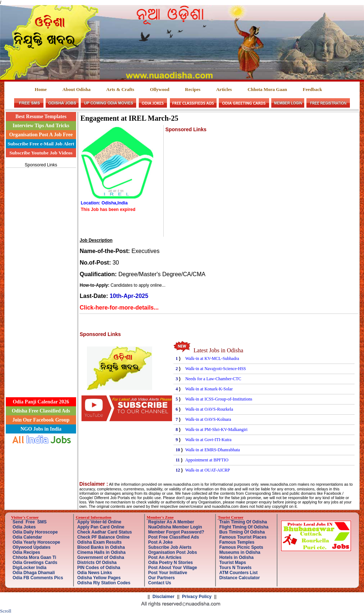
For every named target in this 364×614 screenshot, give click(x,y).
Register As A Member (171, 522)
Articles (224, 89)
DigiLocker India (30, 568)
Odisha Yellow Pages (99, 578)
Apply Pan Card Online (101, 527)
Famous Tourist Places (243, 537)
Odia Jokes (24, 527)
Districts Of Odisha (97, 563)
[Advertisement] (41, 278)
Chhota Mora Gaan (267, 89)
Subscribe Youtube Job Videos (41, 153)
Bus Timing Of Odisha (242, 532)
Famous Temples (237, 542)
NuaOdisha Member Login (175, 527)
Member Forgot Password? (176, 532)
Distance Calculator (239, 578)
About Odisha (76, 89)
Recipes (193, 89)
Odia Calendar (27, 537)
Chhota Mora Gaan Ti (34, 557)
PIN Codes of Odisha (99, 568)
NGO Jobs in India (41, 429)
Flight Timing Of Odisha (244, 527)
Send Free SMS (30, 522)
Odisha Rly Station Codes (104, 583)
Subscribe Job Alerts (170, 547)
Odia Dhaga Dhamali (34, 573)
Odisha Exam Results (99, 542)
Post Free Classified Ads (173, 537)
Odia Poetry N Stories (170, 563)
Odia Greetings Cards (35, 563)
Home (41, 89)
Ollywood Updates (32, 547)
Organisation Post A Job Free (41, 135)
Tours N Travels (235, 568)
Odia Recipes (26, 552)
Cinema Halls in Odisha (101, 552)
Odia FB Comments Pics (38, 578)
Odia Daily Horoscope (35, 532)
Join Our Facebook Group (41, 420)
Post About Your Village (173, 568)
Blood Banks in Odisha (101, 547)
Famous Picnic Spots (241, 547)
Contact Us (160, 583)
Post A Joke (160, 542)
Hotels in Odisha (236, 557)
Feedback (312, 89)
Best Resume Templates (41, 117)
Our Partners (161, 578)
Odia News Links (95, 573)
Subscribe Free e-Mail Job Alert (41, 144)
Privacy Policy (197, 597)
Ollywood (160, 89)
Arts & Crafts (120, 89)
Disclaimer (164, 597)
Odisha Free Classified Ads (41, 411)
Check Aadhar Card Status (104, 532)
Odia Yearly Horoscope (36, 542)
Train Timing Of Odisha (243, 522)
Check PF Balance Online (103, 537)
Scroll (6, 611)
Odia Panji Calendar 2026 (41, 402)
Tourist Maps (233, 563)
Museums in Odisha (240, 552)
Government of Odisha (101, 557)
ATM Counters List (238, 573)
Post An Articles (165, 557)
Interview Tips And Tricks (41, 126)
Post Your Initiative (168, 573)
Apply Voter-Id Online (99, 522)
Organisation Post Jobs (173, 552)
